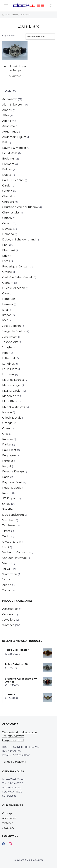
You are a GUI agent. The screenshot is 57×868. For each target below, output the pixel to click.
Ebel (5, 245)
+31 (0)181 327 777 (13, 736)
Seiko (6, 504)
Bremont (8, 164)
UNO (6, 547)
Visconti (8, 563)
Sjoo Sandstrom (13, 515)
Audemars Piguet (14, 137)
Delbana (8, 234)
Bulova (7, 175)
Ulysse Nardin (12, 542)
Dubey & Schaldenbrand (19, 240)
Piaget (7, 466)
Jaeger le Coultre (14, 331)
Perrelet (8, 461)
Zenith (7, 585)
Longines (9, 364)
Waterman (10, 574)
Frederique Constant (16, 267)
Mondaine (9, 396)
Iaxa (5, 310)
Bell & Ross (10, 153)
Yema (6, 579)
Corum (7, 223)
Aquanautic (10, 132)
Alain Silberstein (13, 105)
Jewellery (9, 620)
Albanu (7, 110)
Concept (8, 614)
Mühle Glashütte (14, 407)
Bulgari (7, 169)
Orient (7, 428)
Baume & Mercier (14, 148)
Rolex (6, 493)
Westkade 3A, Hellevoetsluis (20, 732)
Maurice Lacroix (13, 380)
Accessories (10, 609)
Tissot (6, 531)
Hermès (8, 304)
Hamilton (9, 299)
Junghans (9, 348)
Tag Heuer (9, 526)
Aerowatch (10, 99)
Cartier (7, 186)
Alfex (6, 115)
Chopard (8, 202)
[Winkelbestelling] (40, 37)
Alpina (7, 121)
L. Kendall (9, 358)
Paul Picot (9, 450)
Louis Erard (10, 369)
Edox (6, 256)
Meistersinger (12, 385)
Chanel (7, 196)
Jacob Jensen (12, 326)
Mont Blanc (10, 401)
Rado (6, 477)
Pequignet (9, 455)
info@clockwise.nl (13, 741)
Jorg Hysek (10, 337)
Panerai (8, 439)
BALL (6, 142)
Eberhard (9, 250)
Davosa (7, 229)
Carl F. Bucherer (13, 180)
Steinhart (9, 520)
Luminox (8, 374)
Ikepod (7, 315)
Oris (5, 434)
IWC (5, 321)
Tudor (6, 536)
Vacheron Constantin (17, 552)
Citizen (7, 218)
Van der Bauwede (15, 558)
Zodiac (7, 590)
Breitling (8, 159)
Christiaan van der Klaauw (20, 207)
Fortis (6, 261)
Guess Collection (14, 288)
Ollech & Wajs (12, 418)
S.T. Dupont (10, 499)
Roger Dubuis (12, 488)
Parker (7, 445)
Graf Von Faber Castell (17, 277)
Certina (7, 191)
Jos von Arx (10, 342)
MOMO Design (12, 391)
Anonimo (9, 126)
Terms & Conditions (14, 762)
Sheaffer (8, 509)
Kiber (6, 353)
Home (8, 15)
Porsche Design (13, 472)
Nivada (7, 412)
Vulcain (7, 569)
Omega (7, 423)
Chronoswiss (11, 213)
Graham (8, 283)
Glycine (7, 272)
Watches (8, 625)
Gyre (5, 294)
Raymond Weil (12, 482)
